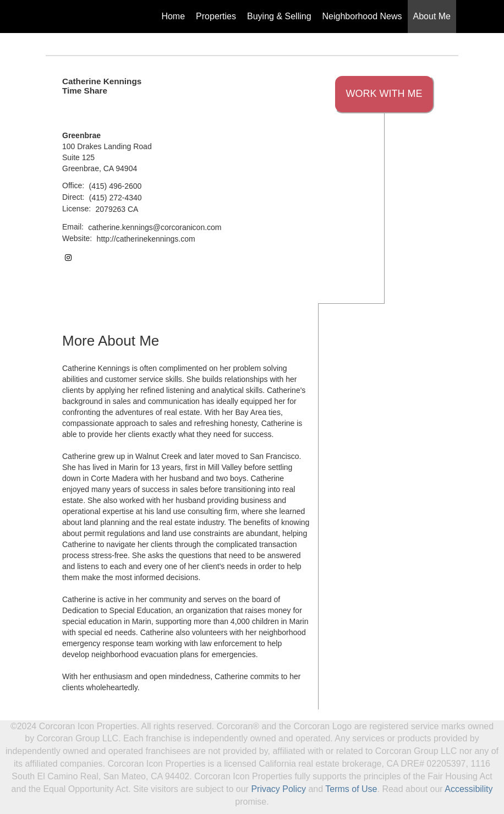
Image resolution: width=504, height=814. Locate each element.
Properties (216, 16)
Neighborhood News (362, 16)
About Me (432, 16)
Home (173, 16)
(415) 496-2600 (116, 186)
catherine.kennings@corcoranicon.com (155, 227)
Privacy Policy (278, 789)
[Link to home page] (51, 17)
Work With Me (384, 94)
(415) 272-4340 (116, 198)
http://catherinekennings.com (146, 239)
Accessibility (469, 789)
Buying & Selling (279, 16)
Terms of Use (351, 789)
